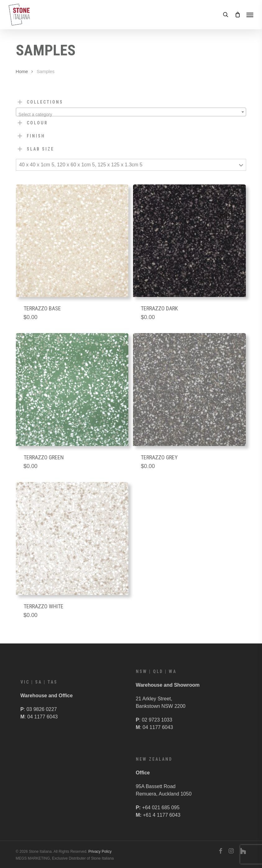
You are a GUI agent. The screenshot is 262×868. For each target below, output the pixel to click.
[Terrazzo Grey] (189, 390)
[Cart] (237, 15)
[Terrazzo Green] (72, 390)
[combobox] (131, 112)
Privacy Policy (100, 852)
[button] (250, 15)
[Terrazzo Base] (72, 241)
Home (22, 72)
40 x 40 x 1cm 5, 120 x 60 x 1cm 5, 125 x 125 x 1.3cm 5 (81, 165)
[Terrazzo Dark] (189, 241)
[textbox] (131, 114)
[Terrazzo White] (72, 538)
